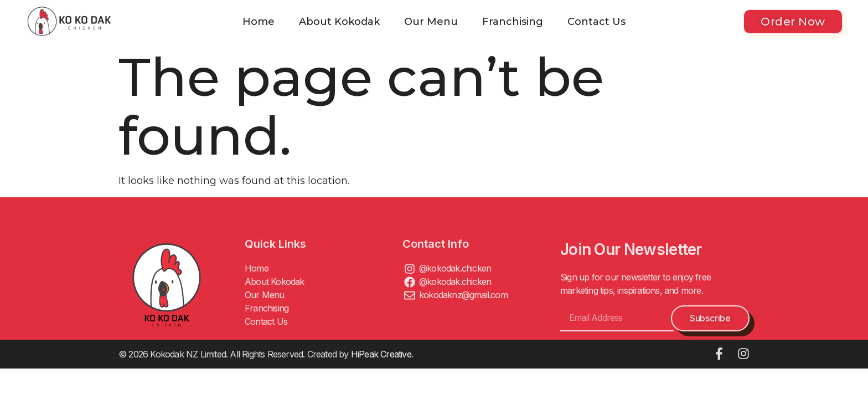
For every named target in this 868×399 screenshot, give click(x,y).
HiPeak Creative (381, 354)
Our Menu (431, 22)
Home (259, 22)
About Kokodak (339, 22)
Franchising (513, 22)
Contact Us (596, 22)
